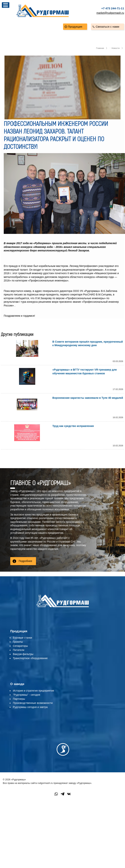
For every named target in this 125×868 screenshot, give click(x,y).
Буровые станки (22, 638)
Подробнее (25, 561)
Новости (116, 48)
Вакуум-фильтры (23, 654)
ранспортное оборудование (31, 658)
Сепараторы (20, 646)
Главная (100, 48)
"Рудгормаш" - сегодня (26, 695)
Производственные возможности (33, 703)
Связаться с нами (107, 27)
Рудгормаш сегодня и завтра (30, 707)
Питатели (19, 650)
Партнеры (19, 699)
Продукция (75, 27)
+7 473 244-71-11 (113, 8)
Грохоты (18, 642)
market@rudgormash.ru (110, 13)
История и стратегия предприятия (33, 691)
